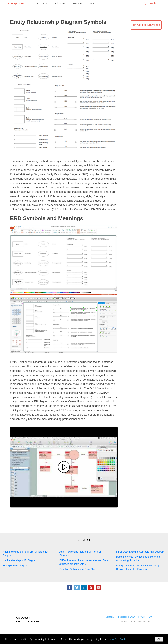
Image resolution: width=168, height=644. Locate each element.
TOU (150, 617)
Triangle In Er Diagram (15, 565)
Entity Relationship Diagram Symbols (58, 22)
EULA (133, 617)
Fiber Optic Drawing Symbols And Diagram (140, 552)
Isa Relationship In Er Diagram (20, 560)
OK (159, 639)
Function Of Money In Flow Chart (78, 569)
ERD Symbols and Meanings (47, 218)
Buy (92, 3)
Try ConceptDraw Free (146, 25)
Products (42, 3)
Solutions (60, 3)
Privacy (141, 617)
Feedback (123, 617)
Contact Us (110, 617)
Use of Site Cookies (118, 639)
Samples (77, 3)
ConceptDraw (16, 3)
